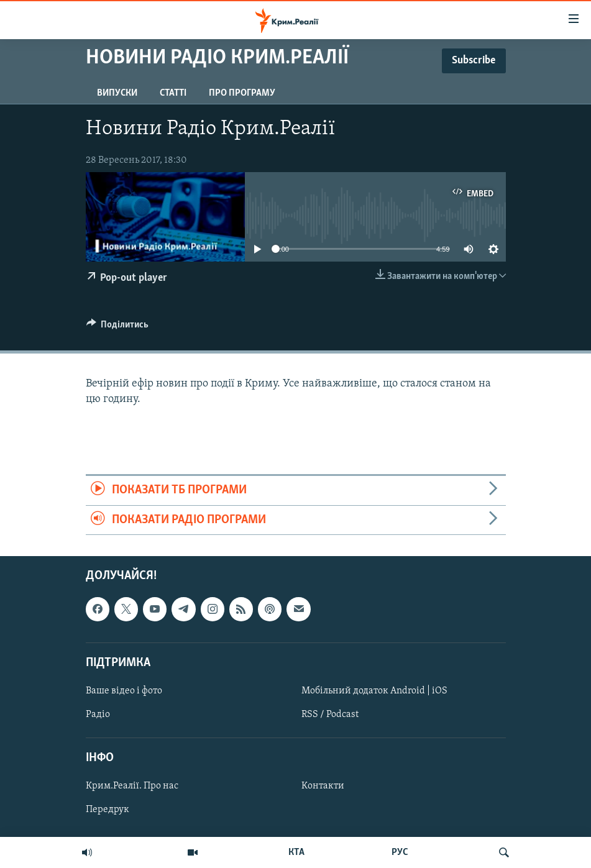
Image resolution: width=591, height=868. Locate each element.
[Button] (118, 327)
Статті (173, 93)
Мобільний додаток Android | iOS (374, 691)
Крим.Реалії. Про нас (132, 786)
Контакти (323, 786)
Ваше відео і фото (124, 691)
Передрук (108, 810)
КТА (296, 852)
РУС (400, 852)
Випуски (117, 93)
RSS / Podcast (330, 715)
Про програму (242, 93)
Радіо (98, 715)
